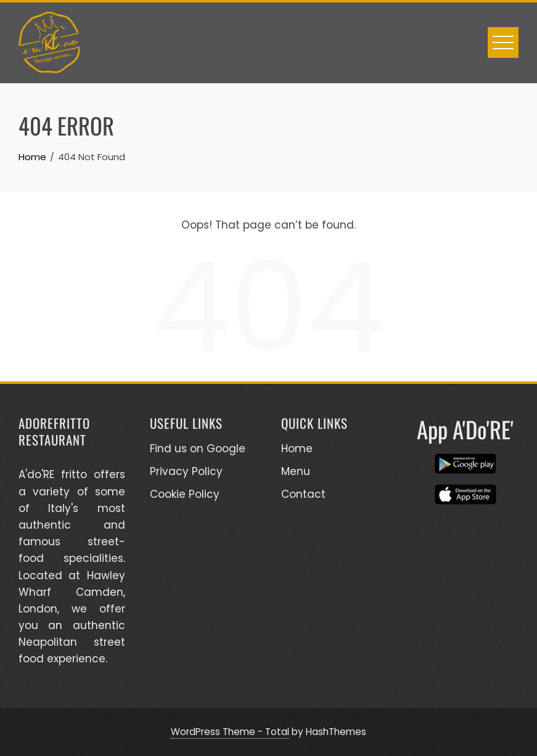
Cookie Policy (185, 494)
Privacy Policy (186, 471)
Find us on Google (198, 449)
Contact (303, 494)
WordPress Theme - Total (230, 732)
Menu (296, 471)
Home (297, 449)
